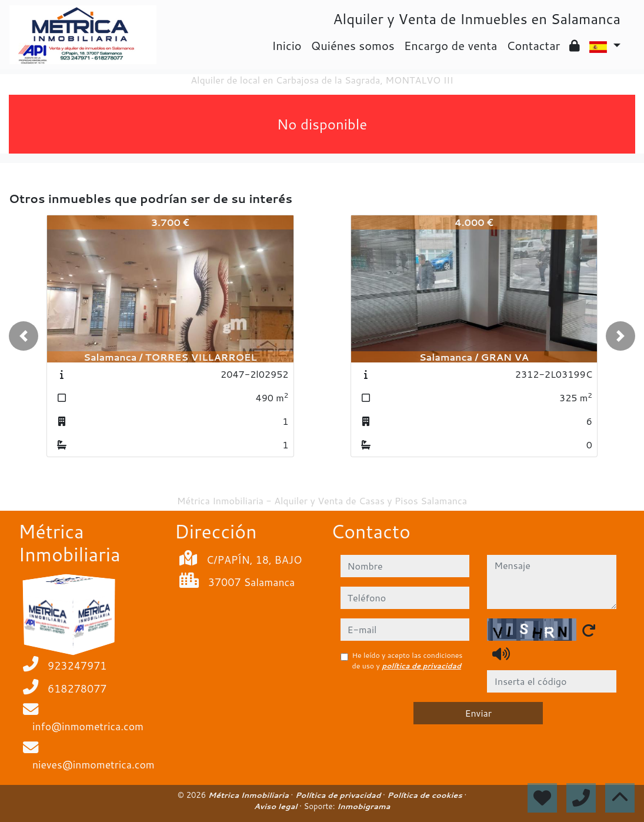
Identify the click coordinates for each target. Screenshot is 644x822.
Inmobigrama (363, 806)
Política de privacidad (339, 795)
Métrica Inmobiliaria (250, 795)
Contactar (533, 45)
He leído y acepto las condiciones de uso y (408, 660)
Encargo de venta (451, 45)
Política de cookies (426, 795)
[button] (24, 336)
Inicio (286, 45)
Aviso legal (277, 806)
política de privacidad (421, 666)
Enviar (478, 713)
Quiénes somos (353, 45)
